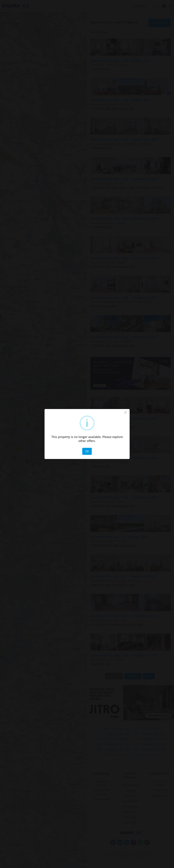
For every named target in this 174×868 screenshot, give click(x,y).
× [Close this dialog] (126, 413)
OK (87, 451)
